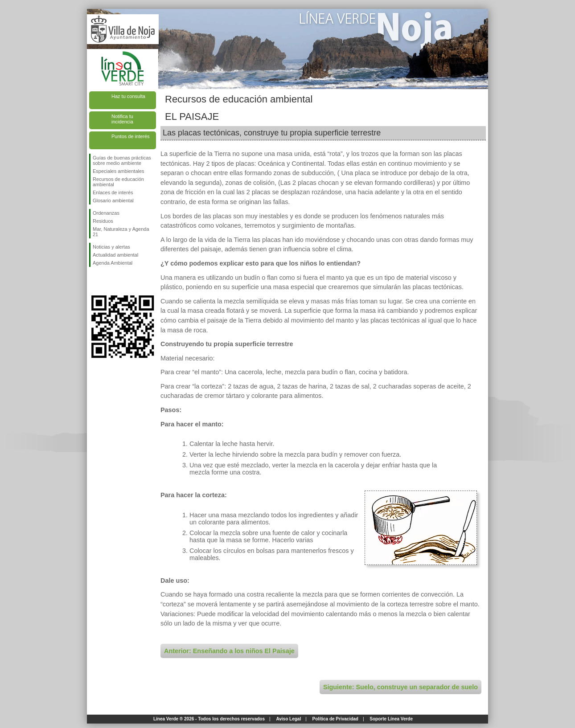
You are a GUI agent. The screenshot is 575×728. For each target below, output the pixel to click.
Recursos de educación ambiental (118, 182)
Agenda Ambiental (113, 263)
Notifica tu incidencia (122, 119)
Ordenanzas (106, 213)
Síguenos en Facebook (94, 281)
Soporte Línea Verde (391, 719)
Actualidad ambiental (115, 255)
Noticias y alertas (111, 247)
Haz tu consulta (128, 96)
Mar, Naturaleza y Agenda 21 (121, 232)
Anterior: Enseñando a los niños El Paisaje (229, 651)
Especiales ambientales (119, 171)
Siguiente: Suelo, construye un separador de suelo (400, 687)
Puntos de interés (131, 136)
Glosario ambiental (113, 200)
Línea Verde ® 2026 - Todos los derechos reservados (209, 719)
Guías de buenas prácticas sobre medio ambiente (122, 160)
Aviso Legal (288, 719)
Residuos (103, 221)
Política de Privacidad (335, 719)
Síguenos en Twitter (109, 281)
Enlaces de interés (113, 192)
